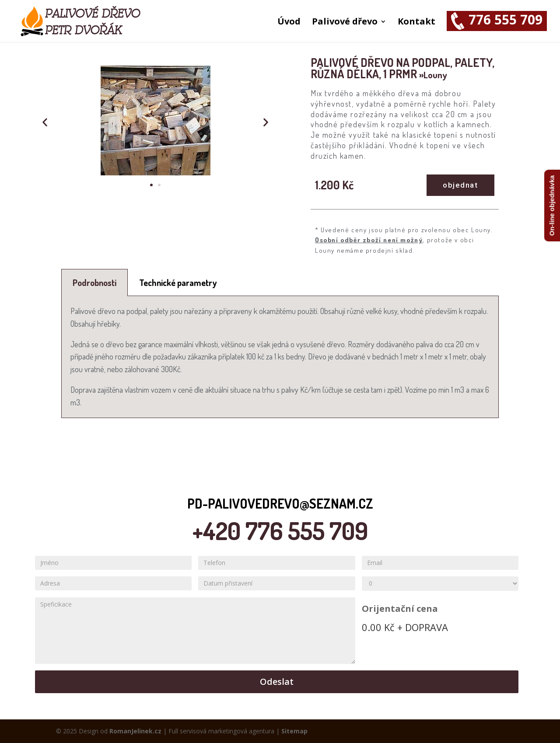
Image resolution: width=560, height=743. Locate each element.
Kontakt (416, 23)
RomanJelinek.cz (135, 731)
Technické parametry (178, 283)
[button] (151, 185)
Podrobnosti (94, 283)
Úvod (289, 23)
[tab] (94, 283)
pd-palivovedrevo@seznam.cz (280, 503)
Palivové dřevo (345, 23)
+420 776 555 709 (280, 531)
